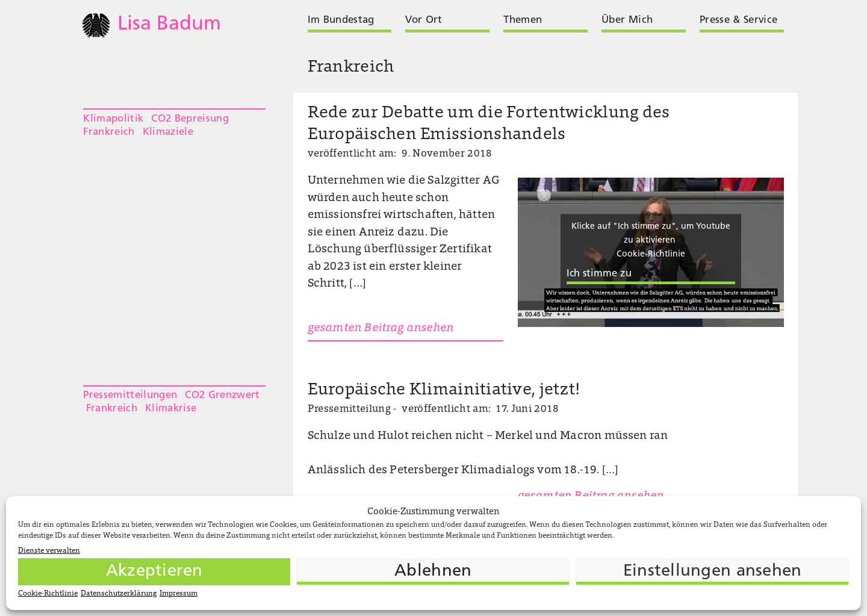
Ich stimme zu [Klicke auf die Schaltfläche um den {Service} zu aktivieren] (599, 274)
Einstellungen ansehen (713, 571)
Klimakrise (171, 409)
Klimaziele (168, 132)
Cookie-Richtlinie (48, 594)
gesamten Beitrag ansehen (381, 328)
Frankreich (109, 132)
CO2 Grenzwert (222, 395)
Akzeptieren (154, 571)
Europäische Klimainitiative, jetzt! (444, 390)
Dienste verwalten (49, 551)
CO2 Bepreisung (190, 119)
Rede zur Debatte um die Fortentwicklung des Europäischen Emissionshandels (489, 124)
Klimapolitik (113, 119)
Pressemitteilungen (130, 395)
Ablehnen (433, 571)
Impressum (179, 594)
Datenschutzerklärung (119, 594)
